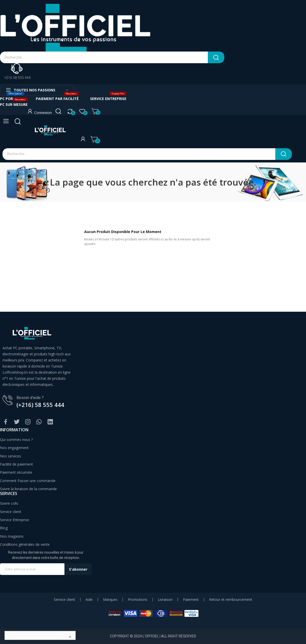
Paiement (191, 600)
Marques (110, 600)
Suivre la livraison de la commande (28, 489)
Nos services (11, 456)
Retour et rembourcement (231, 600)
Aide (89, 600)
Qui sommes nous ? (16, 440)
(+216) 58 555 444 (40, 405)
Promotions (138, 600)
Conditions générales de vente (25, 544)
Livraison (165, 600)
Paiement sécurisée (16, 472)
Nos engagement (14, 448)
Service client (11, 512)
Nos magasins (12, 536)
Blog (4, 528)
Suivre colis (9, 503)
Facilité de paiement (16, 464)
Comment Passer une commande (28, 481)
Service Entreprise (15, 520)
